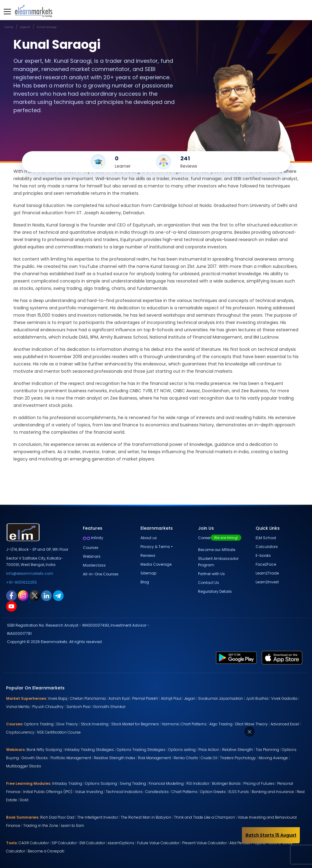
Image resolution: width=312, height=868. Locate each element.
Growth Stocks (35, 758)
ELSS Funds (239, 792)
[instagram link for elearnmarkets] (23, 595)
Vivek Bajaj (58, 698)
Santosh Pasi (78, 707)
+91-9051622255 (21, 582)
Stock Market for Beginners (135, 724)
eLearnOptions (121, 843)
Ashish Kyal (119, 698)
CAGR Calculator (34, 843)
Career (220, 538)
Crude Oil (209, 758)
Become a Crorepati (46, 851)
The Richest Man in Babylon (146, 817)
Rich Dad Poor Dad (57, 817)
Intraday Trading (67, 783)
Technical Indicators (124, 792)
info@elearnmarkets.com (30, 573)
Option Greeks (213, 792)
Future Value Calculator (158, 843)
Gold (24, 800)
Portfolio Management (71, 758)
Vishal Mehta (18, 707)
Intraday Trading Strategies (89, 750)
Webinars (92, 556)
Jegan (190, 698)
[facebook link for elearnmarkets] (11, 595)
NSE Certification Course (59, 732)
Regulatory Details (215, 591)
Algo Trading (221, 724)
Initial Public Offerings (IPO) (48, 792)
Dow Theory (67, 724)
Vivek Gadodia (284, 698)
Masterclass (94, 565)
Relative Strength (238, 750)
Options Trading (39, 724)
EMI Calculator (92, 843)
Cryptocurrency (20, 732)
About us (149, 538)
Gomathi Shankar (109, 707)
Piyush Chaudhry (48, 707)
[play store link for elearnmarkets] (236, 657)
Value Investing (89, 792)
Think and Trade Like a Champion (204, 817)
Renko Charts (186, 758)
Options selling (182, 750)
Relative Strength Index (115, 758)
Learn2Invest (267, 582)
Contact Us (209, 583)
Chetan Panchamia (88, 698)
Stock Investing (95, 724)
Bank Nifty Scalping (44, 750)
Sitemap (148, 573)
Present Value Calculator (204, 843)
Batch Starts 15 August (271, 835)
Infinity (93, 538)
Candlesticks (157, 792)
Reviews (148, 555)
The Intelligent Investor (97, 817)
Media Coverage (156, 564)
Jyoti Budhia (257, 698)
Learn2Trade (267, 573)
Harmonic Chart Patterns (184, 724)
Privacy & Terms (155, 547)
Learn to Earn (73, 825)
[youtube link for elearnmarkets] (11, 606)
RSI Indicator (198, 783)
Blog (145, 582)
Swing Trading (133, 783)
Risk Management (154, 758)
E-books (263, 555)
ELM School (266, 538)
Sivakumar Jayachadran (221, 698)
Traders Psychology (238, 758)
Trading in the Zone (41, 825)
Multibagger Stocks (24, 766)
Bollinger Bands (226, 783)
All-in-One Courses (101, 574)
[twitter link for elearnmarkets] (35, 595)
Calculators (267, 547)
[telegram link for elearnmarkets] (58, 595)
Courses (91, 548)
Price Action (209, 750)
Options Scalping (101, 783)
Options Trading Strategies (141, 750)
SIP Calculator (64, 843)
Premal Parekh (145, 698)
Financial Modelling (166, 783)
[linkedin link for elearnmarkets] (46, 595)
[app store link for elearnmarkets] (282, 657)
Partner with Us (211, 574)
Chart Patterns (184, 792)
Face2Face (266, 564)
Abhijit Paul (171, 698)
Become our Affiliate (217, 550)
